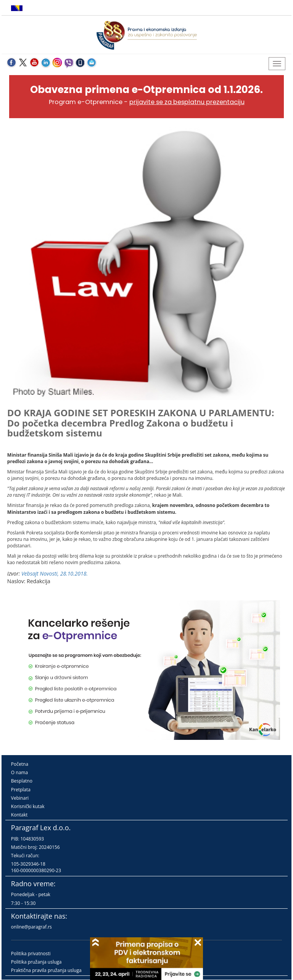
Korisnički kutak (28, 806)
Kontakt (19, 815)
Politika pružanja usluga (36, 962)
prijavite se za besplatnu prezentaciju (187, 102)
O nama (19, 772)
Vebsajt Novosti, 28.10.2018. (55, 573)
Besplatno (22, 781)
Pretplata (21, 790)
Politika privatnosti (31, 954)
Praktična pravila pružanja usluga (46, 970)
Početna (20, 764)
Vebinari (20, 798)
